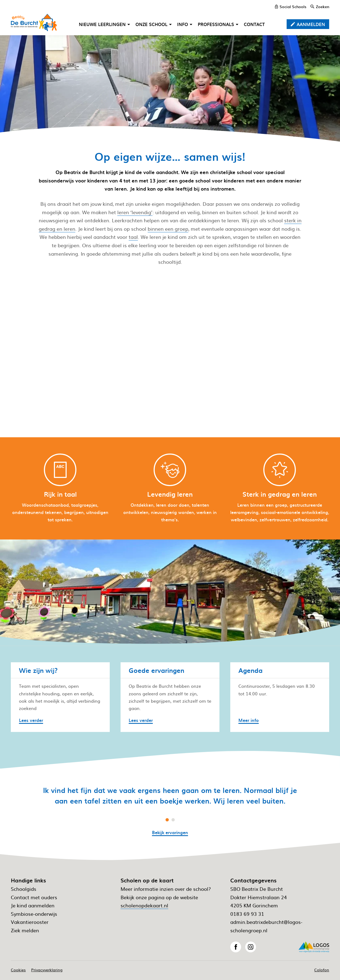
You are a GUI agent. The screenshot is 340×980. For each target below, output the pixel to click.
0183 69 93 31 (247, 914)
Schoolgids (24, 889)
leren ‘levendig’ (135, 212)
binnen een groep (168, 229)
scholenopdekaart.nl (144, 905)
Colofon (322, 970)
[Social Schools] (291, 7)
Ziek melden (25, 930)
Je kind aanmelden (33, 905)
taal (133, 237)
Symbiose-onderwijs (34, 914)
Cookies (18, 970)
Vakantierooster (30, 922)
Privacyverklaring (47, 970)
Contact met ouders (34, 897)
